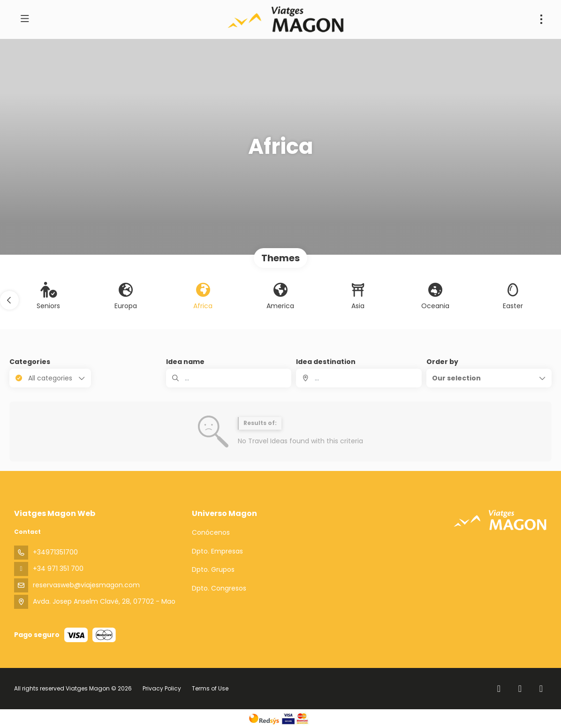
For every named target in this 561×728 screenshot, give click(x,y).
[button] (9, 300)
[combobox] (359, 378)
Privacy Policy (162, 688)
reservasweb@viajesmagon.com (86, 585)
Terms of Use (209, 688)
